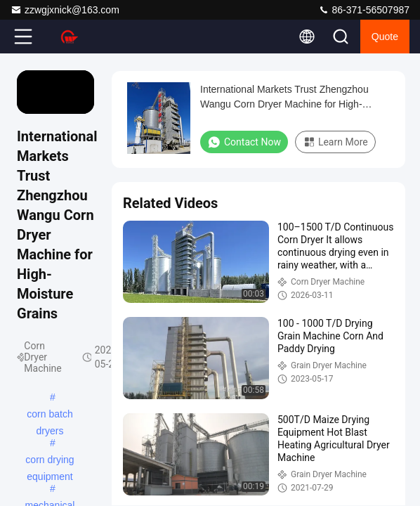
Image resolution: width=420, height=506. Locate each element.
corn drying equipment (50, 461)
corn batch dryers (50, 415)
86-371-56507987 (364, 10)
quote (385, 37)
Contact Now (244, 142)
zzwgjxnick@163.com (65, 10)
